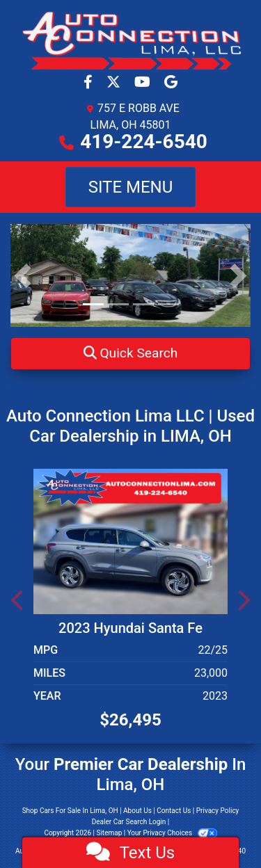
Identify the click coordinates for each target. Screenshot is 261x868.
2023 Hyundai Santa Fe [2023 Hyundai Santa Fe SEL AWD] (130, 628)
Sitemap (109, 833)
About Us (137, 811)
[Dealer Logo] (130, 40)
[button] (130, 354)
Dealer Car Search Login (129, 822)
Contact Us (174, 811)
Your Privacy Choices (172, 833)
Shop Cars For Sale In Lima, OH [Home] (70, 811)
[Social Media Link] (171, 83)
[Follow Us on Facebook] (89, 83)
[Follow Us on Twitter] (115, 83)
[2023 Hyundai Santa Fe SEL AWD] (130, 540)
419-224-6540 (144, 142)
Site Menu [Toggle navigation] (131, 187)
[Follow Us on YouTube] (144, 83)
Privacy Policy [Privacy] (218, 811)
